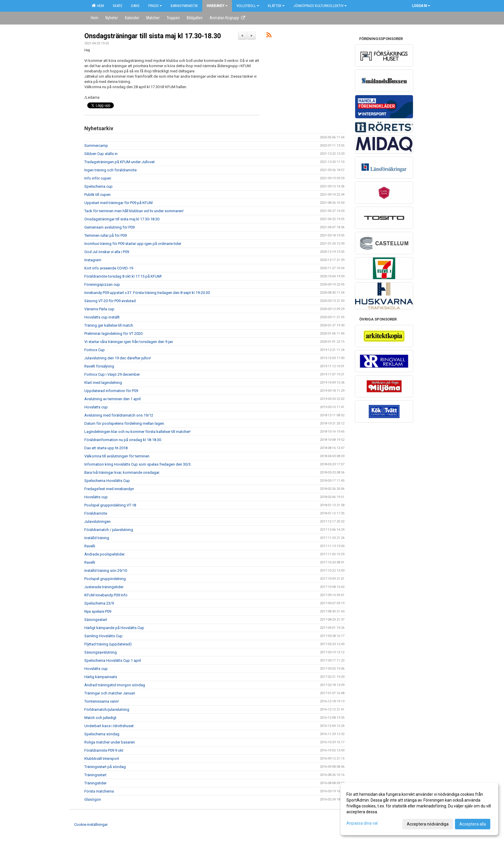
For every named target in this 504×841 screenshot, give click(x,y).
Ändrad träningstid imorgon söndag (115, 685)
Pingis (155, 6)
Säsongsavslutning (101, 652)
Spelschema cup (98, 186)
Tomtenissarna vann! (102, 701)
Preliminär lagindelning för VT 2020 (113, 334)
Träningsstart (95, 775)
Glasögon (93, 799)
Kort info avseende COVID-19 (109, 268)
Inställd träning (97, 538)
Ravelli (90, 546)
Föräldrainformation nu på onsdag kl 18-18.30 (123, 440)
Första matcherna (99, 791)
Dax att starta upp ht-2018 (106, 448)
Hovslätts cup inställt (102, 317)
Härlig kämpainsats (101, 677)
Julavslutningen (97, 522)
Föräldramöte (96, 513)
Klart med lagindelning (103, 383)
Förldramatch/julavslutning (107, 709)
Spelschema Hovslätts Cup (107, 481)
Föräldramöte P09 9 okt (104, 750)
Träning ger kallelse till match (109, 325)
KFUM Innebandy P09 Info (106, 595)
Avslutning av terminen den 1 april (113, 399)
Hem (98, 6)
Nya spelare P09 (98, 611)
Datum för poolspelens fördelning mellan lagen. (125, 423)
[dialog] (419, 809)
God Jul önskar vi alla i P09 (107, 252)
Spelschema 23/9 (99, 603)
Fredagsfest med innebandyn (109, 489)
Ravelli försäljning (99, 366)
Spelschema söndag (102, 734)
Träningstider (95, 783)
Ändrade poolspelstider (104, 554)
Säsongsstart (96, 620)
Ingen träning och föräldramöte (110, 170)
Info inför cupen (98, 178)
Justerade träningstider (104, 587)
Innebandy (217, 6)
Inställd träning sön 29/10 (106, 571)
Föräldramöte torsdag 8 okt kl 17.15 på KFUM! (123, 276)
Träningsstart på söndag (105, 767)
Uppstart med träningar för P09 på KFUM (118, 203)
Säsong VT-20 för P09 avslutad (110, 301)
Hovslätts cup (96, 407)
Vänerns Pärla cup (99, 309)
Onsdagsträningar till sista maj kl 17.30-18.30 (153, 36)
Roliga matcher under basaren (110, 742)
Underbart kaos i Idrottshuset (109, 726)
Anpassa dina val (362, 823)
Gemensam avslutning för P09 (109, 227)
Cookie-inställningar (91, 825)
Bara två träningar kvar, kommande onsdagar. (122, 472)
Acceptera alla (473, 824)
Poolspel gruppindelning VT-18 (110, 505)
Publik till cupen (97, 195)
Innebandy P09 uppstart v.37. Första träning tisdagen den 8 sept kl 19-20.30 (147, 293)
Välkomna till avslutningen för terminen (117, 456)
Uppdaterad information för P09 (111, 391)
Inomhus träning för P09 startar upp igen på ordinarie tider (133, 244)
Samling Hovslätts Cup (103, 636)
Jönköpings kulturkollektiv (320, 6)
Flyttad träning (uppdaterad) (108, 644)
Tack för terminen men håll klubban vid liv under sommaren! (134, 211)
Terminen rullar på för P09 (105, 235)
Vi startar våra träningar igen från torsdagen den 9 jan (129, 342)
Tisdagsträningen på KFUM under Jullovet (120, 162)
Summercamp (96, 146)
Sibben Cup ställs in (101, 154)
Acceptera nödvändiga (428, 824)
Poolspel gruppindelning (105, 579)
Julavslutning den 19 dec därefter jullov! (118, 358)
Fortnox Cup (95, 350)
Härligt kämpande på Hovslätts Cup (114, 628)
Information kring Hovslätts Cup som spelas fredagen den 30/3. (138, 464)
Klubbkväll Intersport (102, 759)
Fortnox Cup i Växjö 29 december (112, 374)
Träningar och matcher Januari (110, 693)
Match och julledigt (100, 718)
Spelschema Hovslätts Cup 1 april (113, 660)
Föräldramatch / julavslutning (109, 530)
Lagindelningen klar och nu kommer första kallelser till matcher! (137, 432)
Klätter (276, 6)
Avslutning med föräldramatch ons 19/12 (119, 415)
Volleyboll (248, 6)
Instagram (93, 260)
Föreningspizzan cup (102, 284)
